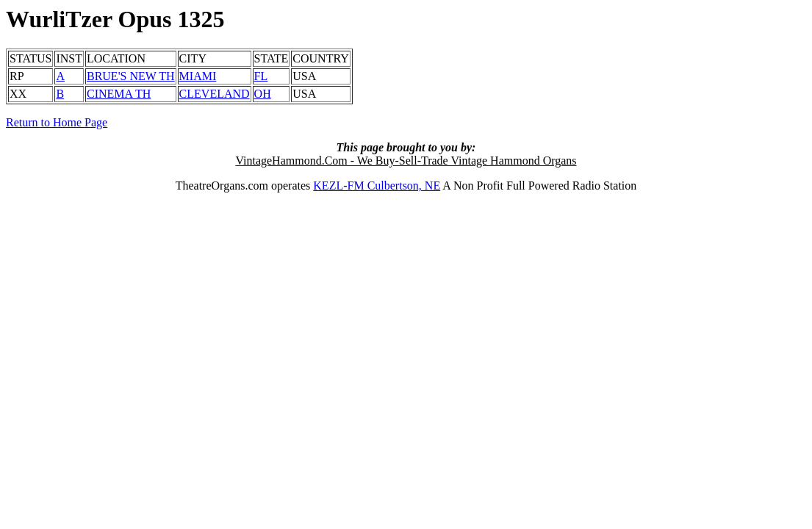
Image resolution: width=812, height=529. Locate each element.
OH (263, 94)
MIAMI (198, 76)
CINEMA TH (119, 94)
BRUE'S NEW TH (131, 76)
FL (261, 76)
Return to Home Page (57, 122)
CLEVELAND (215, 94)
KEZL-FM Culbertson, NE (377, 186)
